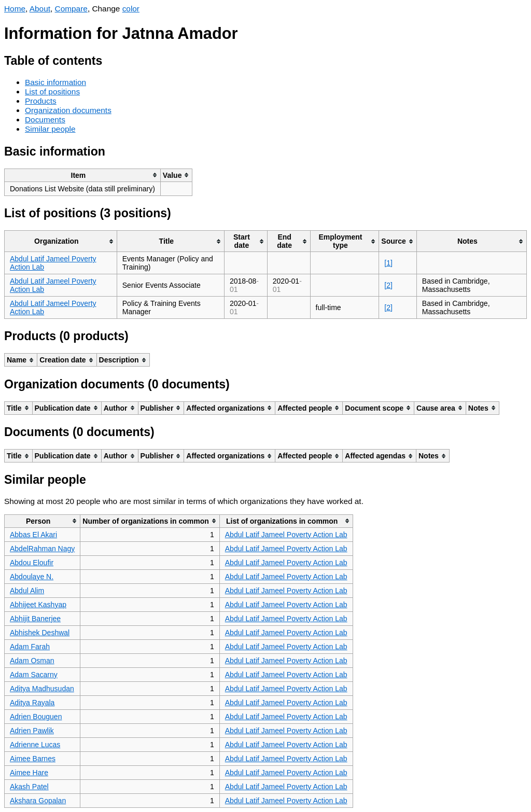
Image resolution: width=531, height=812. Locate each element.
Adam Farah (30, 647)
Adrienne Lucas (35, 745)
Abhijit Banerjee (35, 619)
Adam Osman (32, 661)
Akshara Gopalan (38, 801)
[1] (388, 263)
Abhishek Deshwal (40, 633)
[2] (388, 285)
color (131, 9)
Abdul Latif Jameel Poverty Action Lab (286, 535)
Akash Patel (29, 787)
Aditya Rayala (32, 703)
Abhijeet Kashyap (38, 605)
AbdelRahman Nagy (42, 549)
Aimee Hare (29, 773)
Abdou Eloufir (32, 563)
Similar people (50, 129)
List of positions (52, 92)
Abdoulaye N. (32, 577)
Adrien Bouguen (36, 717)
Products (41, 101)
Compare (71, 9)
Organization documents (68, 110)
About (40, 9)
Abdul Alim (27, 591)
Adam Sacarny (34, 675)
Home (15, 9)
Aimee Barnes (33, 759)
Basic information (55, 82)
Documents (45, 120)
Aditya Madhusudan (42, 689)
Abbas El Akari (33, 535)
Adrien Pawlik (32, 731)
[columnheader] (83, 175)
